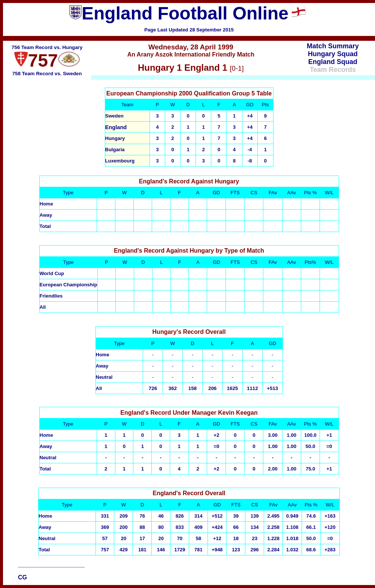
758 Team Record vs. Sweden (47, 74)
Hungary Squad (333, 54)
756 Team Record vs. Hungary (47, 47)
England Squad (333, 62)
